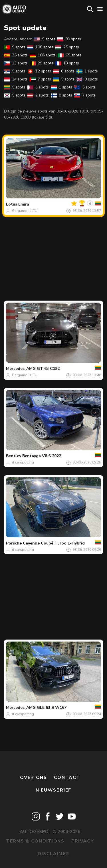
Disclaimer (53, 854)
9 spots (45, 39)
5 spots (15, 71)
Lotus (12, 204)
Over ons (34, 778)
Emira (24, 204)
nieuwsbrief (53, 790)
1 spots (87, 71)
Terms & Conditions (35, 841)
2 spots (38, 95)
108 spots (40, 47)
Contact (67, 778)
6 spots (64, 71)
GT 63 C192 (48, 369)
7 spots (40, 79)
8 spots (61, 95)
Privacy (83, 841)
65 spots (69, 55)
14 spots (16, 79)
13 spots (16, 63)
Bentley (14, 456)
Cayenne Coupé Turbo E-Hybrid (54, 543)
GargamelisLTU (25, 211)
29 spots (42, 63)
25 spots (67, 47)
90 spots (69, 39)
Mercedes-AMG (21, 369)
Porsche (14, 543)
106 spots (43, 55)
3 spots (38, 87)
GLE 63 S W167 (52, 708)
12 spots (39, 71)
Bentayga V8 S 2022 (42, 456)
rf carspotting (23, 462)
